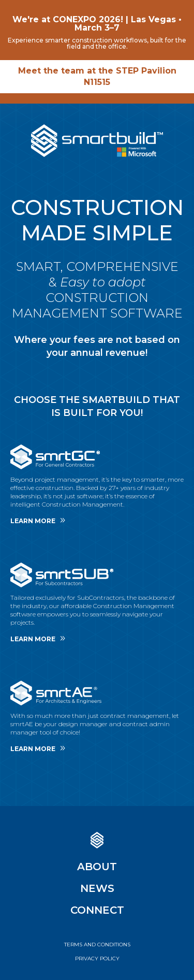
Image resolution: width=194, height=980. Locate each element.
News (97, 888)
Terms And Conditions (97, 945)
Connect (97, 910)
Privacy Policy (97, 959)
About (97, 867)
